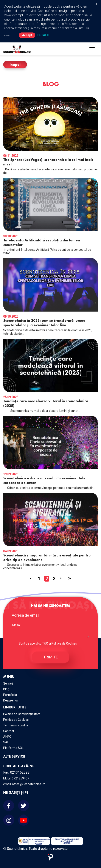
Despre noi (10, 700)
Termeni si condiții (16, 725)
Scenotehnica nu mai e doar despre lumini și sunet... (50, 376)
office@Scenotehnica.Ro (29, 784)
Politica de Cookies (64, 643)
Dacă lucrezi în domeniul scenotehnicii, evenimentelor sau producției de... (50, 136)
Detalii (43, 35)
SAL (6, 742)
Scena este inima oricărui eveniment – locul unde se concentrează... (50, 531)
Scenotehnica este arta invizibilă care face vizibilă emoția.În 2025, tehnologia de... (50, 297)
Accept (27, 35)
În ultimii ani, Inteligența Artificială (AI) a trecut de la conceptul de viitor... (50, 216)
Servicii (8, 684)
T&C (45, 643)
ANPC (7, 737)
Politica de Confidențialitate (22, 714)
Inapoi (15, 64)
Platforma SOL (13, 748)
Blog (6, 689)
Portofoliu (10, 695)
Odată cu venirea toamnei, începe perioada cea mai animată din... (50, 453)
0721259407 (20, 778)
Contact (9, 731)
